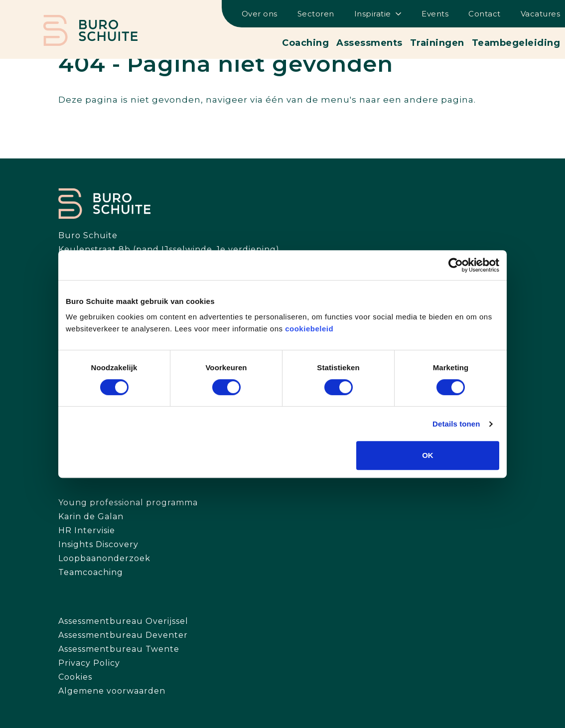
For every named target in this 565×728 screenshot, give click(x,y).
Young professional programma (128, 503)
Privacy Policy (89, 663)
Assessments (369, 43)
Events (435, 14)
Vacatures (541, 14)
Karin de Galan (91, 516)
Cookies (75, 677)
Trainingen (437, 43)
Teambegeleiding (516, 43)
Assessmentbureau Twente (119, 649)
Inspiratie (373, 14)
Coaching (305, 43)
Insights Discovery (98, 544)
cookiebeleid (309, 329)
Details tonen (456, 424)
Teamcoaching (91, 572)
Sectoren (316, 14)
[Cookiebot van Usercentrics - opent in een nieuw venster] (456, 265)
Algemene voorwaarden (112, 691)
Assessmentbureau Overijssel (123, 621)
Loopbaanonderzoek (104, 558)
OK (428, 455)
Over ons (260, 14)
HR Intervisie (87, 530)
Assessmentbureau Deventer (123, 635)
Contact (485, 14)
